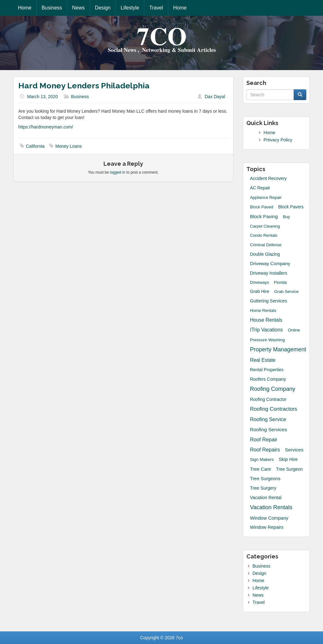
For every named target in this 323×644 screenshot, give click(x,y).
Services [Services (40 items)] (294, 450)
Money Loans (68, 146)
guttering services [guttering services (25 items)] (269, 301)
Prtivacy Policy (278, 140)
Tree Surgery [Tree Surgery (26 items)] (263, 488)
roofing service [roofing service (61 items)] (268, 419)
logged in (118, 172)
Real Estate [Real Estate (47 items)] (263, 360)
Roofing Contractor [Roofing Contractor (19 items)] (268, 400)
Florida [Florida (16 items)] (280, 282)
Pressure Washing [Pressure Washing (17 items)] (267, 340)
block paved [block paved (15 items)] (262, 207)
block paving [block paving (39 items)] (264, 216)
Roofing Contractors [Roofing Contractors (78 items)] (274, 409)
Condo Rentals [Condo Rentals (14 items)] (264, 235)
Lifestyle (130, 8)
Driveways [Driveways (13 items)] (260, 282)
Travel (156, 8)
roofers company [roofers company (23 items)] (268, 379)
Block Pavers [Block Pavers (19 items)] (291, 207)
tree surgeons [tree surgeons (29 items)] (265, 479)
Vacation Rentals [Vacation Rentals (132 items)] (271, 507)
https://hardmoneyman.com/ (46, 127)
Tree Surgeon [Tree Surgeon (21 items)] (289, 469)
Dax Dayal (215, 97)
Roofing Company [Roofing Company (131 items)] (273, 389)
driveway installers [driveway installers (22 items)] (269, 273)
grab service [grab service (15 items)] (286, 292)
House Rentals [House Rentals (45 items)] (266, 320)
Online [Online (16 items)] (294, 330)
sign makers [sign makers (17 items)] (262, 459)
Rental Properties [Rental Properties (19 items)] (267, 370)
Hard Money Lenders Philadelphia (84, 86)
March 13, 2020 (42, 97)
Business (52, 8)
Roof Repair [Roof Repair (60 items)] (264, 439)
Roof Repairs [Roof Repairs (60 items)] (265, 450)
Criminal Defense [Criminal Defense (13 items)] (266, 245)
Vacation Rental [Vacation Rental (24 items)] (266, 498)
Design (103, 8)
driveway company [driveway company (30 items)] (270, 264)
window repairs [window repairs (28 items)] (267, 527)
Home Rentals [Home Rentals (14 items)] (263, 310)
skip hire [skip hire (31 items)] (288, 459)
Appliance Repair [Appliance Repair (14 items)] (266, 197)
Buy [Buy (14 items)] (287, 217)
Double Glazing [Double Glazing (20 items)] (265, 254)
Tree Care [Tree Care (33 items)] (261, 469)
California (35, 146)
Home (25, 8)
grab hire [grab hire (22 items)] (260, 291)
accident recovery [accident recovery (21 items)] (268, 178)
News (79, 8)
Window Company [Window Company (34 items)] (269, 518)
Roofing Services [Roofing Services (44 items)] (269, 429)
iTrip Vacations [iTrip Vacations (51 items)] (267, 330)
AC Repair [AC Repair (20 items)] (260, 188)
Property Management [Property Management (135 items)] (278, 349)
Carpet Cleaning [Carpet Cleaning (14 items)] (265, 226)
